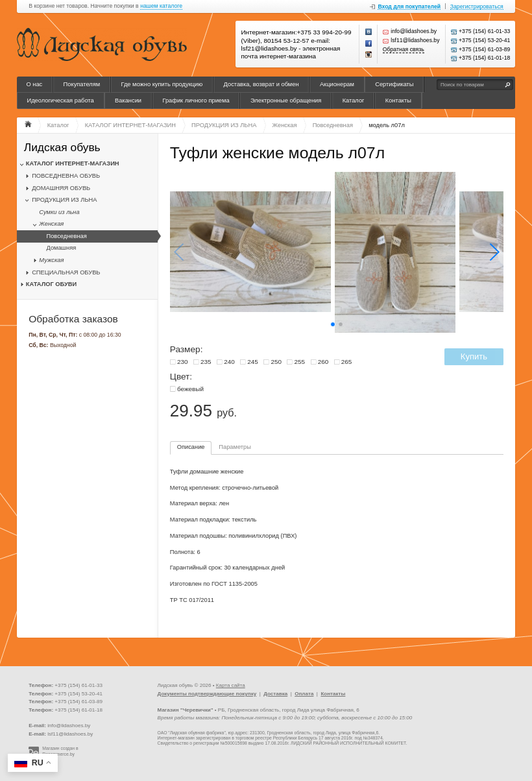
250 (276, 362)
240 (229, 362)
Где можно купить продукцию (162, 84)
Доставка (275, 694)
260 (323, 362)
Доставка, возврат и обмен (261, 84)
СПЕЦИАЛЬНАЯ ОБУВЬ (66, 272)
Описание (191, 447)
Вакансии (128, 101)
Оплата (304, 694)
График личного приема (196, 101)
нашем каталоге (161, 6)
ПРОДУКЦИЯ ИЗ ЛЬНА (64, 200)
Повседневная (66, 236)
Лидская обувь (62, 148)
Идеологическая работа (60, 101)
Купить (474, 356)
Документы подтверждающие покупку (207, 694)
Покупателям (82, 84)
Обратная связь (404, 50)
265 (347, 362)
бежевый (190, 389)
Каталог (354, 101)
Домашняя (61, 248)
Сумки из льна (59, 212)
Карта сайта (231, 685)
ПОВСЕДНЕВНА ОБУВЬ (66, 176)
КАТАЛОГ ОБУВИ (51, 284)
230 (183, 362)
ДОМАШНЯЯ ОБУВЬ (61, 188)
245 (253, 362)
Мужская (51, 260)
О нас (34, 84)
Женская (51, 224)
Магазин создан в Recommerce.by (60, 751)
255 (300, 362)
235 (206, 362)
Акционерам (337, 84)
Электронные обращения (286, 101)
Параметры (235, 447)
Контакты (398, 101)
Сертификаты (394, 84)
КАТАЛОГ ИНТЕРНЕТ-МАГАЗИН (73, 163)
